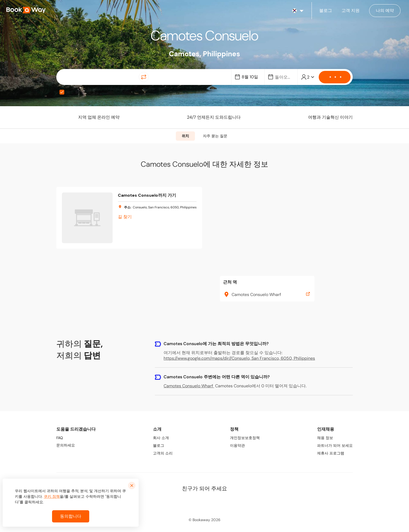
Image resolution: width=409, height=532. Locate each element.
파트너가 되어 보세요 (335, 445)
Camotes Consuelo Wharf (189, 386)
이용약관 (237, 445)
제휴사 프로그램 (331, 453)
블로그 (159, 445)
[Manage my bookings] (385, 11)
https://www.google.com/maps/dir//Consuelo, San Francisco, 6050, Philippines (239, 358)
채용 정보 (325, 438)
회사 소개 (161, 438)
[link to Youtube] (228, 503)
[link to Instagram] (205, 503)
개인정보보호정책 (245, 438)
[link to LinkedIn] (193, 503)
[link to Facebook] (181, 503)
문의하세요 (66, 445)
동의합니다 (71, 516)
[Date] (250, 77)
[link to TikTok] (216, 503)
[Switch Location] (144, 77)
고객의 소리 (163, 453)
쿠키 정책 (52, 496)
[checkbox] (62, 92)
